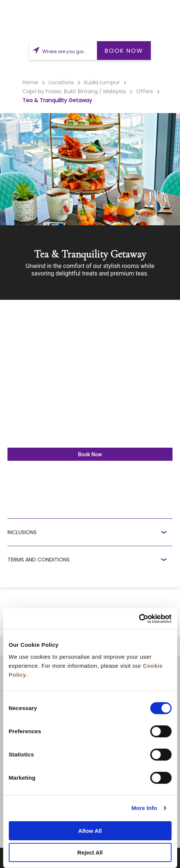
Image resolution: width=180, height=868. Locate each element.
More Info (144, 808)
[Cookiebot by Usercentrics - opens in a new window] (139, 619)
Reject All (90, 852)
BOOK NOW (124, 51)
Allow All (90, 831)
